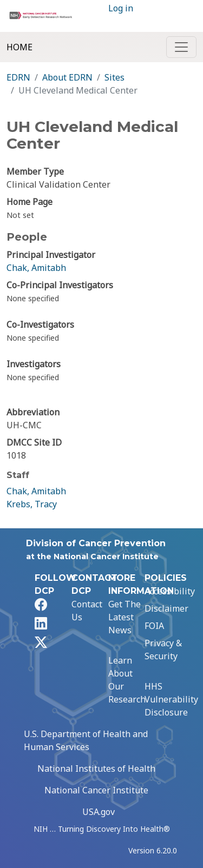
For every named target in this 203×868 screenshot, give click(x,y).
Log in (121, 8)
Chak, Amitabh (36, 268)
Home (19, 47)
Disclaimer (166, 608)
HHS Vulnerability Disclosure (171, 699)
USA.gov (99, 812)
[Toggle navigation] (181, 47)
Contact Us (87, 611)
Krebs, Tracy (32, 504)
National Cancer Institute (96, 790)
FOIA (154, 626)
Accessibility (170, 591)
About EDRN (67, 77)
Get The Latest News (125, 617)
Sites (114, 77)
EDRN (18, 77)
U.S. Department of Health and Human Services (86, 740)
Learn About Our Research (127, 680)
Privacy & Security (163, 650)
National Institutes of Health (96, 768)
